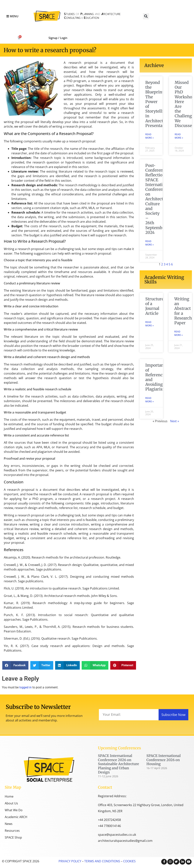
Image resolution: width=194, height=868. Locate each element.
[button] (146, 16)
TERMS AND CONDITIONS (102, 861)
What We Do (14, 810)
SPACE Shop (13, 837)
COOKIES (129, 861)
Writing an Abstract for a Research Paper (183, 311)
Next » (175, 421)
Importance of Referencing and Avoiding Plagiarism (157, 377)
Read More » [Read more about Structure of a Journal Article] (149, 324)
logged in (25, 687)
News (9, 824)
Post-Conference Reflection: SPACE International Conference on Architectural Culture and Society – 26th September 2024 (158, 199)
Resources (12, 831)
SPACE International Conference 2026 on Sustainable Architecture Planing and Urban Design (119, 764)
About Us (11, 803)
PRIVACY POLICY (70, 861)
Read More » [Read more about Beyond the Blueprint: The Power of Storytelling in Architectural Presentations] (149, 136)
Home (9, 796)
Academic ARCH (16, 817)
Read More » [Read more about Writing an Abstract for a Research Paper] (178, 333)
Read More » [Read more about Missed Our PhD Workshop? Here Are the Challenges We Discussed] (179, 136)
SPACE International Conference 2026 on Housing (164, 760)
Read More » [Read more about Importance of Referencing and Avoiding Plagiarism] (149, 400)
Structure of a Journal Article (154, 306)
